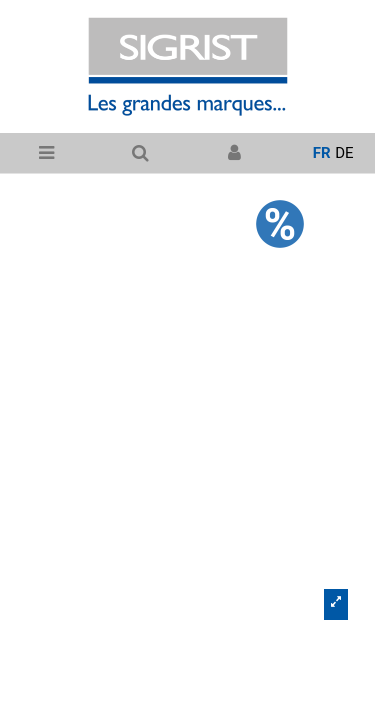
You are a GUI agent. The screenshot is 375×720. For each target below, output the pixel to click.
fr (322, 153)
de (344, 153)
